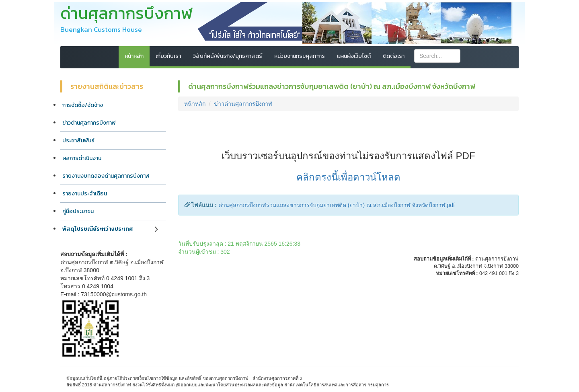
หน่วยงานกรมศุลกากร (300, 56)
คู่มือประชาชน (78, 211)
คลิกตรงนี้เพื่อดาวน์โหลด (348, 177)
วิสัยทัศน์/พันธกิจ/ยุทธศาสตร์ (228, 56)
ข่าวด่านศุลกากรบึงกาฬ (89, 123)
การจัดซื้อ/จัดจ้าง (83, 105)
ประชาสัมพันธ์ (78, 141)
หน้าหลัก (134, 56)
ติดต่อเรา (394, 56)
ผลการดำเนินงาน (82, 158)
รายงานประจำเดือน (85, 194)
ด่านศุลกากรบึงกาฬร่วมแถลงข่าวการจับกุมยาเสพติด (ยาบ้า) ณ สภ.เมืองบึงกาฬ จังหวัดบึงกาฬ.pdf (337, 205)
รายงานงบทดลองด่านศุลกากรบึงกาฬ (106, 176)
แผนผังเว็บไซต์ (354, 56)
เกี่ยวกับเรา (168, 56)
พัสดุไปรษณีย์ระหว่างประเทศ (98, 229)
